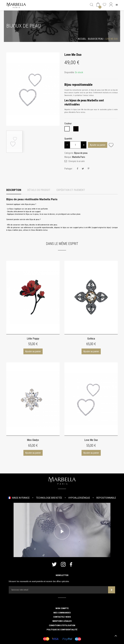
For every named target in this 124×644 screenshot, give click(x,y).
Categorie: (69, 153)
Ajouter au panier (98, 145)
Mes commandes (62, 613)
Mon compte (62, 608)
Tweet (83, 169)
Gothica (91, 339)
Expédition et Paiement (71, 190)
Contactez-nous (62, 617)
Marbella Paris (79, 157)
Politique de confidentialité (62, 629)
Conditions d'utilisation (62, 625)
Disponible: (70, 72)
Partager (77, 169)
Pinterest (88, 169)
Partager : (69, 169)
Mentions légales (62, 621)
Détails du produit (39, 190)
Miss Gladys (33, 440)
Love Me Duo (91, 440)
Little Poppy (33, 339)
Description (14, 190)
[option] (33, 89)
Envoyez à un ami (77, 161)
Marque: (68, 157)
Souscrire (112, 590)
